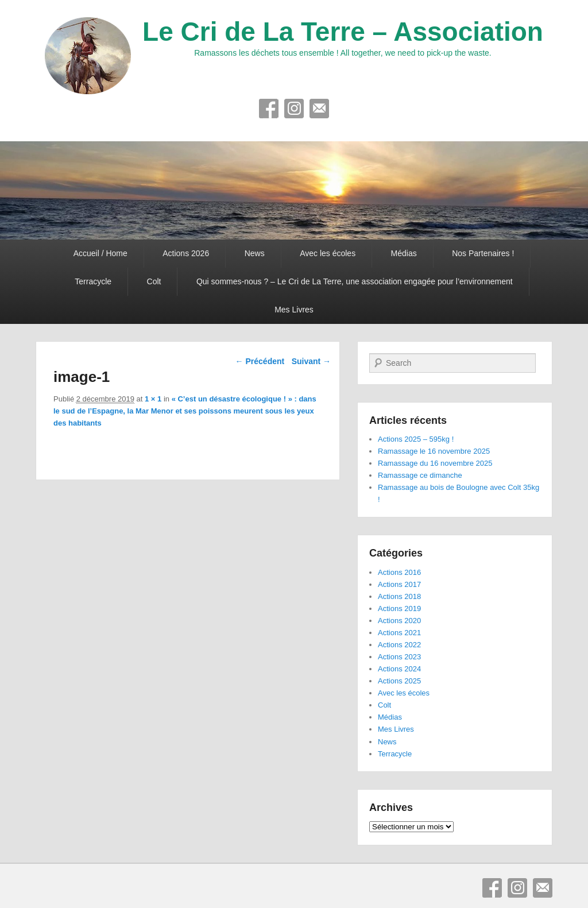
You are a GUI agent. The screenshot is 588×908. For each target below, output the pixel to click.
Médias (404, 253)
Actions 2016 (399, 572)
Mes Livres (294, 310)
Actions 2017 (399, 584)
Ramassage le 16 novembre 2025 (434, 451)
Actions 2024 (399, 669)
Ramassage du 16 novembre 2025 (435, 463)
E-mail (319, 109)
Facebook (269, 109)
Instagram (294, 109)
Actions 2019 (399, 608)
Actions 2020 (399, 621)
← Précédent (260, 361)
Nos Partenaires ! (483, 253)
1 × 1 (153, 399)
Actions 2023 (399, 657)
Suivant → (311, 361)
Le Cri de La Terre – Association (343, 32)
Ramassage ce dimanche (420, 475)
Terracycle (93, 281)
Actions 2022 (399, 645)
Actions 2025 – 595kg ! (416, 439)
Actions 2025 (399, 681)
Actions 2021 (399, 633)
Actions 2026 (186, 253)
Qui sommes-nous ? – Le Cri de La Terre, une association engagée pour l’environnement (355, 281)
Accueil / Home (100, 253)
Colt (154, 281)
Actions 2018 (399, 596)
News (255, 253)
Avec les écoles (328, 253)
